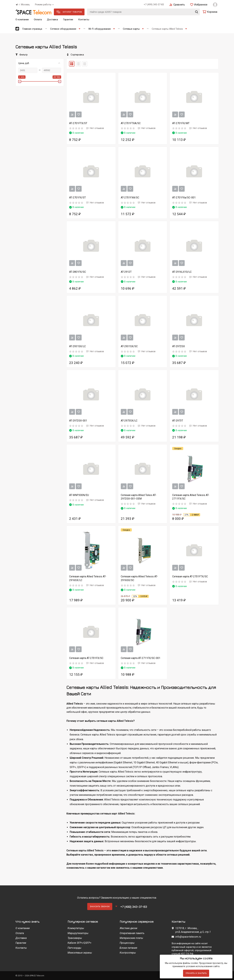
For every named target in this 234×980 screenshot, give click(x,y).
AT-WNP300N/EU (79, 495)
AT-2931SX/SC (129, 346)
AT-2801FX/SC (78, 272)
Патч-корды (74, 948)
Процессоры (127, 943)
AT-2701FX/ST (77, 198)
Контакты (84, 20)
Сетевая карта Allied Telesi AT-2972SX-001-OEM (139, 497)
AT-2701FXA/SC (130, 198)
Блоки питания (128, 948)
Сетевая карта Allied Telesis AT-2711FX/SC (191, 497)
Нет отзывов (95, 128)
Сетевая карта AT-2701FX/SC (86, 658)
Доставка (52, 20)
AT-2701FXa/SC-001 (184, 198)
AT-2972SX (179, 346)
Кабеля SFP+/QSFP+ (80, 943)
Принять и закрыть (196, 973)
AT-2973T (178, 421)
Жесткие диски (128, 928)
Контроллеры (128, 953)
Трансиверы (75, 938)
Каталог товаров (69, 12)
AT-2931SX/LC (77, 346)
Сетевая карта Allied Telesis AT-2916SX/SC (139, 578)
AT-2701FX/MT (181, 123)
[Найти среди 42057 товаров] (143, 12)
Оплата (38, 20)
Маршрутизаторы (78, 933)
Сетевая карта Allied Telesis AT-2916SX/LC (88, 578)
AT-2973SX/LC (129, 421)
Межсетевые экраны (80, 953)
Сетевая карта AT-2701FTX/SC (190, 576)
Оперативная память (132, 933)
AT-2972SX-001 (78, 421)
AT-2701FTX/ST (78, 123)
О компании (22, 20)
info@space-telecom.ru (188, 937)
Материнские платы (131, 938)
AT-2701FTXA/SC (131, 123)
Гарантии (68, 20)
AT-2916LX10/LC (182, 272)
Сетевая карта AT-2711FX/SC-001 (141, 658)
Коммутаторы (76, 928)
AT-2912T (126, 272)
